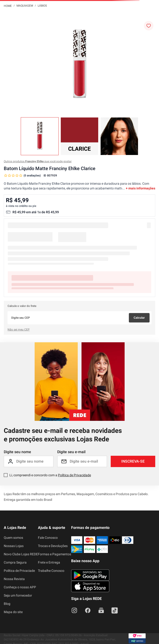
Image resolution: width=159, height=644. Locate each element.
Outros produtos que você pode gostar (38, 161)
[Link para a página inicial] (8, 6)
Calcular (139, 318)
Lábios (42, 6)
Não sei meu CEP (19, 330)
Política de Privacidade (74, 475)
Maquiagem (25, 6)
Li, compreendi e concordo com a (50, 475)
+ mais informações (141, 188)
